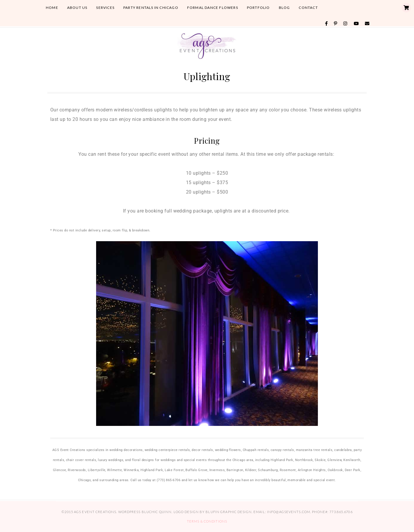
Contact (308, 8)
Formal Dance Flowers (213, 8)
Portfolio (258, 8)
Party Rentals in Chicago (151, 8)
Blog (284, 8)
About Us (77, 8)
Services (105, 8)
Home (52, 8)
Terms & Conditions (207, 521)
